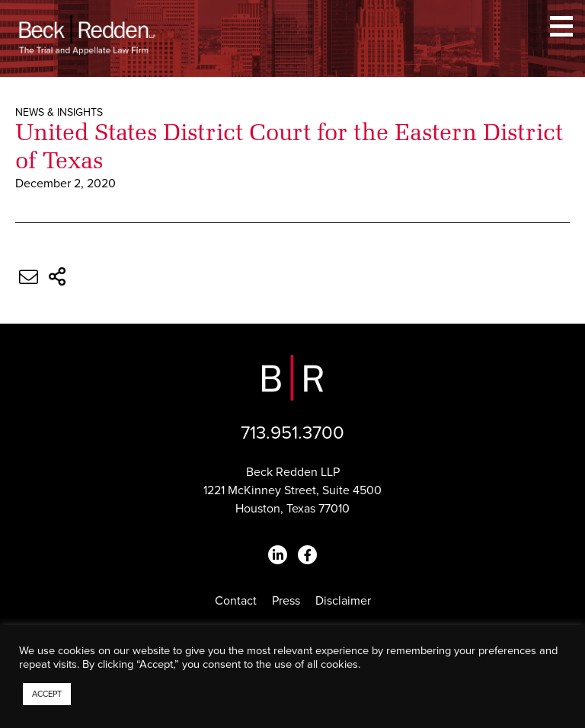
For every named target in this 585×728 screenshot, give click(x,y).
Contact (236, 601)
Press (286, 601)
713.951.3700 (292, 433)
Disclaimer (343, 601)
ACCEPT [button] (47, 694)
